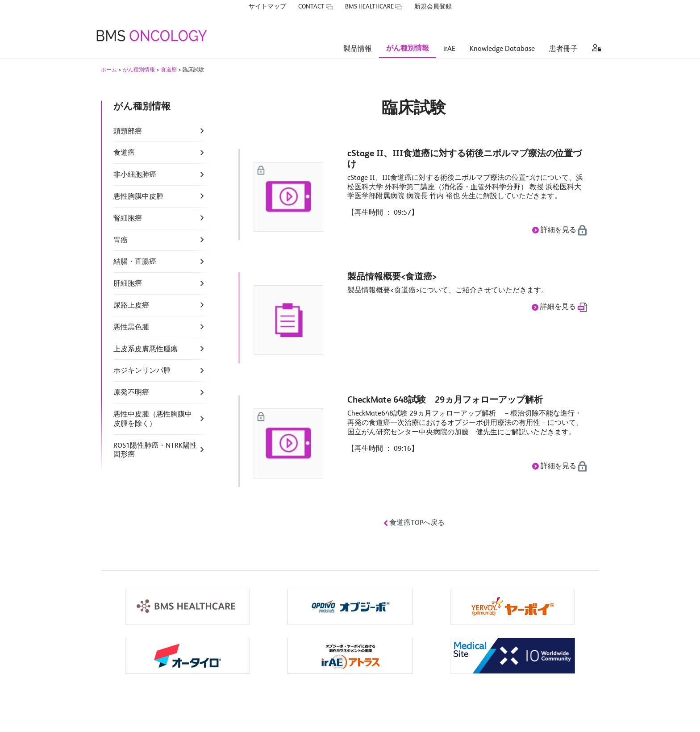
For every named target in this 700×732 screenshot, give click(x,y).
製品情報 (358, 36)
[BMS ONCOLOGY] (151, 22)
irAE (449, 36)
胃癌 (121, 241)
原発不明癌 (131, 393)
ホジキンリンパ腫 (142, 371)
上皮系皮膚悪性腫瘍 (146, 350)
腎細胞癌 (128, 219)
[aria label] (595, 36)
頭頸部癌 (128, 132)
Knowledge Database (502, 36)
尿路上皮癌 (131, 306)
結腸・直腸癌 (135, 262)
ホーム (109, 71)
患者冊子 (563, 36)
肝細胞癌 (128, 284)
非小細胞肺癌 (135, 175)
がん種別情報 (408, 35)
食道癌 (169, 71)
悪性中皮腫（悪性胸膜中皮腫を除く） (153, 420)
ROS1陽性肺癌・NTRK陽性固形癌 (155, 451)
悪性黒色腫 (131, 328)
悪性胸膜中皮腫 (138, 197)
